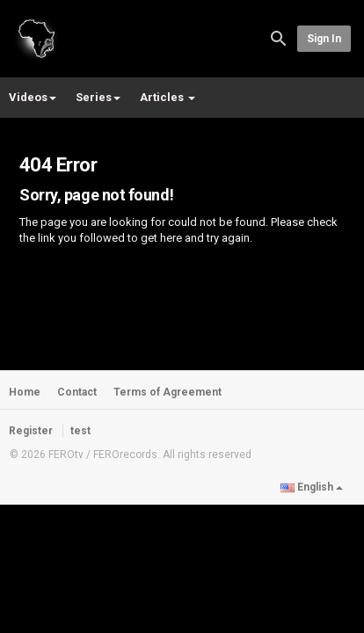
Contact (77, 392)
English (312, 487)
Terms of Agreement (167, 392)
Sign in (324, 39)
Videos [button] (33, 97)
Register (31, 431)
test (80, 431)
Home (25, 392)
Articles (167, 97)
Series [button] (98, 97)
